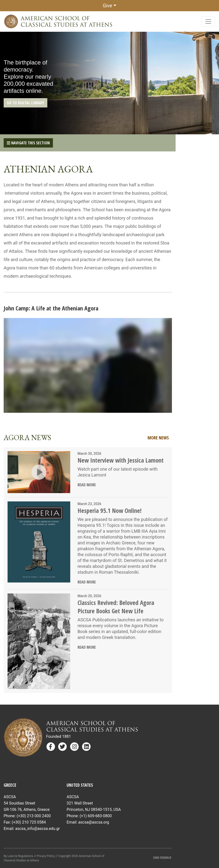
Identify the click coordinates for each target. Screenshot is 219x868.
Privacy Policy (46, 856)
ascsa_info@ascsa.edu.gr (37, 829)
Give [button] (107, 6)
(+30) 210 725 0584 (29, 822)
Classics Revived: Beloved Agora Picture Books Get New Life (116, 607)
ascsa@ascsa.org (94, 822)
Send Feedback (163, 858)
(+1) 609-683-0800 (96, 816)
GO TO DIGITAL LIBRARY (25, 103)
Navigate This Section (28, 143)
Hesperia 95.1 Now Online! (109, 510)
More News (158, 438)
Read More (87, 485)
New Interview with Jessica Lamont (121, 460)
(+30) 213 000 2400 (34, 816)
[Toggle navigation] (208, 21)
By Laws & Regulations (18, 856)
